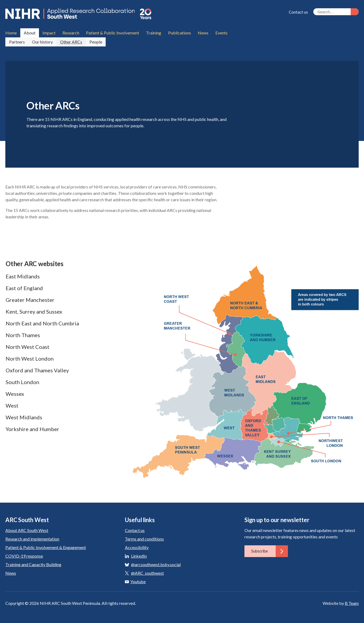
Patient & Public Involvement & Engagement (46, 547)
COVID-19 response (24, 555)
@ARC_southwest (147, 572)
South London (22, 381)
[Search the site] (336, 12)
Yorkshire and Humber (32, 428)
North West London (30, 358)
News (11, 572)
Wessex (15, 393)
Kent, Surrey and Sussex (34, 311)
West (12, 405)
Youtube (135, 581)
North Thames (23, 334)
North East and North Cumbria (42, 323)
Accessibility (137, 547)
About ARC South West (27, 530)
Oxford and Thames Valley (37, 370)
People (95, 41)
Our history (42, 41)
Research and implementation (32, 538)
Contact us (298, 12)
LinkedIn (139, 555)
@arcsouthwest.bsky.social (156, 564)
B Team (352, 603)
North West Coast (27, 346)
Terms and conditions (144, 538)
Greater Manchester (30, 299)
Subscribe (270, 551)
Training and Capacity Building (33, 564)
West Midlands (24, 417)
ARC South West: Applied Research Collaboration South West (72, 14)
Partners (17, 41)
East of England (24, 287)
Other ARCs (71, 41)
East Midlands (23, 276)
